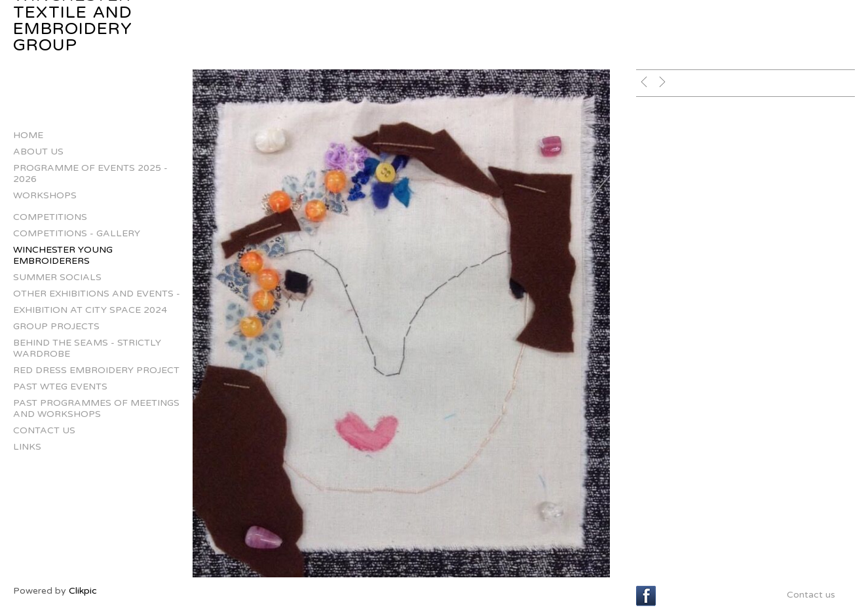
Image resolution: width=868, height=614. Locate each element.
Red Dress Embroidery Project (96, 370)
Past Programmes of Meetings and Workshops (96, 408)
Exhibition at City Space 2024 (90, 310)
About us (38, 152)
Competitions (50, 217)
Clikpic (83, 591)
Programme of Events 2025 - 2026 (90, 173)
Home (28, 135)
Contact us (44, 430)
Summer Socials (57, 277)
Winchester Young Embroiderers (63, 255)
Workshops (45, 195)
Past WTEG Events (60, 387)
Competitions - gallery (77, 233)
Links (27, 447)
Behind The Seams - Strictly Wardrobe (87, 348)
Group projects (56, 326)
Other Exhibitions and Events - (97, 294)
